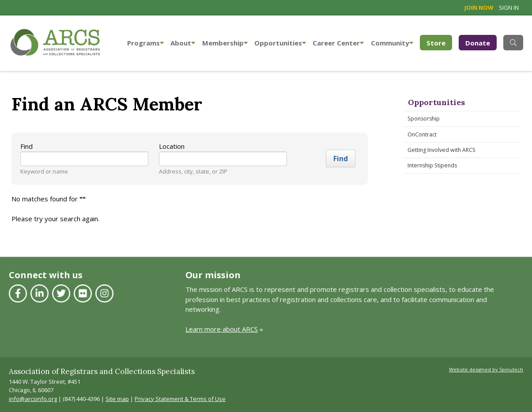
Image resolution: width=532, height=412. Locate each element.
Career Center (338, 43)
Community (392, 43)
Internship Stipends (432, 165)
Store (439, 42)
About (183, 43)
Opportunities (280, 43)
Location (172, 146)
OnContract (422, 134)
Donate (478, 43)
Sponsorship (424, 119)
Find (26, 146)
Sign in (509, 8)
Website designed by (486, 369)
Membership (225, 43)
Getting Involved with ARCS (441, 150)
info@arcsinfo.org (33, 399)
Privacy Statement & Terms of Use (180, 399)
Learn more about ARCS (222, 329)
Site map (117, 399)
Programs (145, 43)
